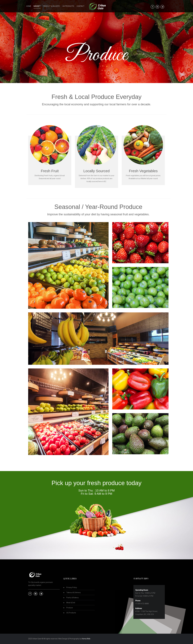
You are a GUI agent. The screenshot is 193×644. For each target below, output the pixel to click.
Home (29, 6)
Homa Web (86, 639)
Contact (80, 6)
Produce (70, 608)
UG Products (68, 6)
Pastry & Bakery (72, 598)
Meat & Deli (71, 603)
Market (37, 6)
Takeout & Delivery (52, 6)
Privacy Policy (72, 587)
